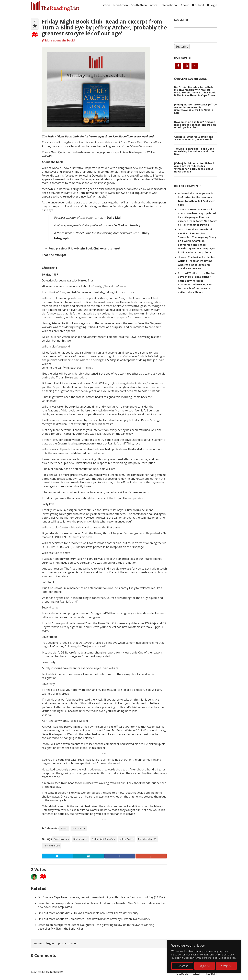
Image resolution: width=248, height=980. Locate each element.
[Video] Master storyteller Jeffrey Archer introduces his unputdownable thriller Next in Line (195, 108)
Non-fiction (121, 5)
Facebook (182, 974)
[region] (204, 957)
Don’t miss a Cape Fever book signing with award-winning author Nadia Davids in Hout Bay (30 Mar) (101, 897)
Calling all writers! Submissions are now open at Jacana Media (194, 138)
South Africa (139, 5)
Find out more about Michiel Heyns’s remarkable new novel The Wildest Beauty (88, 913)
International (169, 5)
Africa (154, 5)
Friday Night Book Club (103, 839)
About (185, 5)
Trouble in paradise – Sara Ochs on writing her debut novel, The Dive (194, 151)
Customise (182, 966)
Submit (198, 5)
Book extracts (80, 839)
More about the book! (58, 40)
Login (212, 5)
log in (50, 943)
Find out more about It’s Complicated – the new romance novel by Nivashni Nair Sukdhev (94, 919)
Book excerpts (61, 839)
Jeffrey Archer (127, 839)
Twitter (196, 974)
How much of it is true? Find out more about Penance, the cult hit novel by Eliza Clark (195, 125)
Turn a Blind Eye (52, 846)
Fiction (106, 5)
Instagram (210, 974)
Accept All (226, 966)
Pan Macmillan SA (147, 839)
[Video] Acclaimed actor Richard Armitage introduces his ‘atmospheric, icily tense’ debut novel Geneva (194, 167)
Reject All (205, 966)
